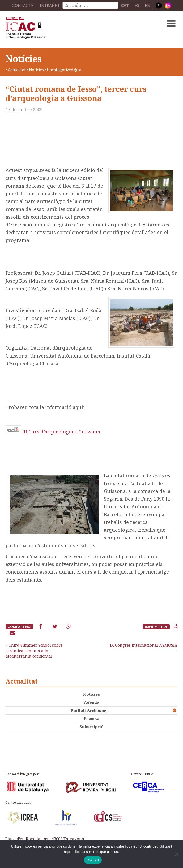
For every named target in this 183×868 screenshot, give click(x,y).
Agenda (92, 702)
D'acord (93, 860)
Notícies (36, 70)
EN (148, 5)
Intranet (50, 5)
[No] (176, 854)
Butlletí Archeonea (90, 710)
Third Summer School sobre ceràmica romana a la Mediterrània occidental (34, 650)
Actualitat (17, 70)
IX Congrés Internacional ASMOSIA (144, 645)
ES (137, 5)
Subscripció (92, 727)
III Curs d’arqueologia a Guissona (61, 432)
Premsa (91, 718)
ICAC (73, 29)
